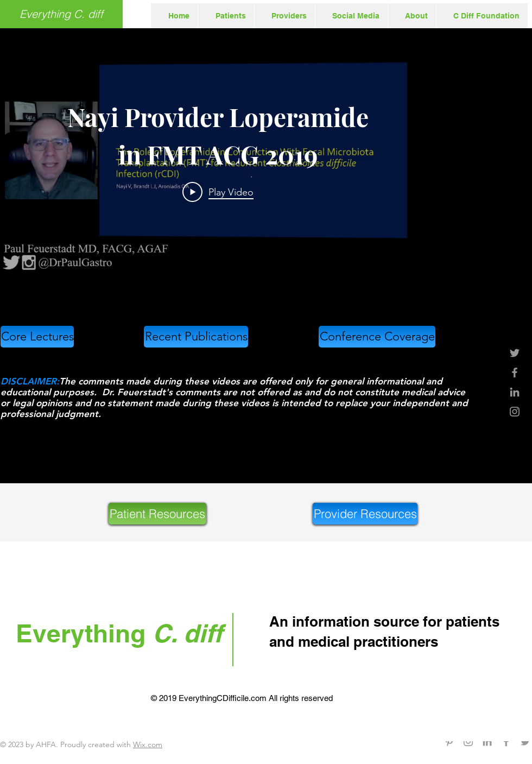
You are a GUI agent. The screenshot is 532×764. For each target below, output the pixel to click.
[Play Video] (218, 192)
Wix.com (148, 744)
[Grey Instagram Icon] (515, 412)
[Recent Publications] (196, 337)
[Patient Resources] (157, 514)
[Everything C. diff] (61, 14)
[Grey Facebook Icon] (515, 372)
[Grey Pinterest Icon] (449, 741)
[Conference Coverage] (377, 337)
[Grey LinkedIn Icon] (515, 392)
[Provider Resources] (365, 514)
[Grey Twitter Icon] (515, 353)
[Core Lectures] (37, 337)
